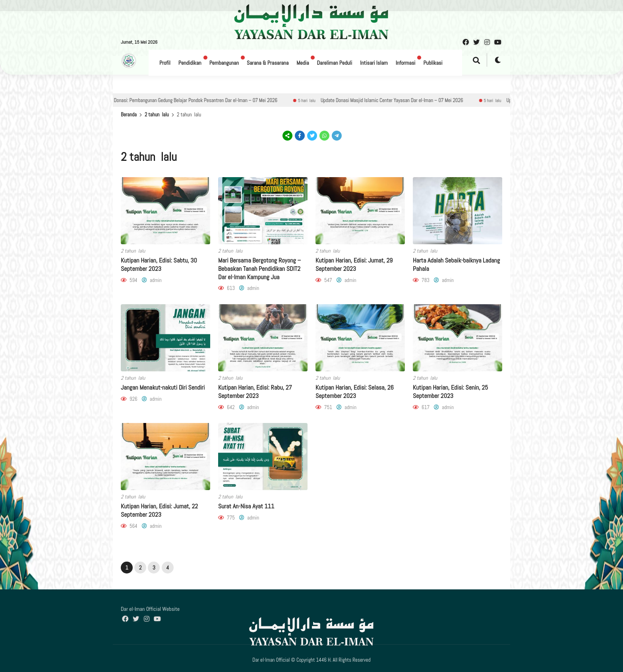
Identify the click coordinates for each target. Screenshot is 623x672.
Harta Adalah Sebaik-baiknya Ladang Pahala (456, 265)
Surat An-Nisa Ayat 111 (246, 506)
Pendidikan (190, 63)
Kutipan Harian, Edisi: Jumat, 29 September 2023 (354, 265)
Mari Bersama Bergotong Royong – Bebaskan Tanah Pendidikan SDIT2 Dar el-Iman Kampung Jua (259, 269)
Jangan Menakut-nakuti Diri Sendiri (163, 387)
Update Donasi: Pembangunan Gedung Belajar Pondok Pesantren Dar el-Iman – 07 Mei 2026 (200, 100)
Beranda (129, 115)
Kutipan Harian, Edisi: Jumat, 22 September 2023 (159, 510)
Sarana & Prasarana (268, 63)
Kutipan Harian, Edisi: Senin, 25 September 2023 (450, 392)
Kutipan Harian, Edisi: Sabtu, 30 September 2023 (159, 265)
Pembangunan (224, 63)
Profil (165, 63)
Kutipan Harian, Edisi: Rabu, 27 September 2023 (255, 392)
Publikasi (433, 63)
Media (303, 63)
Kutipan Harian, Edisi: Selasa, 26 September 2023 (355, 392)
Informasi (406, 63)
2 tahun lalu (157, 115)
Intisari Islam (374, 63)
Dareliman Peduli (334, 63)
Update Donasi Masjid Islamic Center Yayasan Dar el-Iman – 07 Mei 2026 (404, 100)
